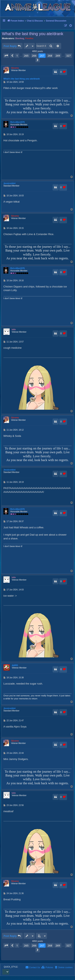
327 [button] (68, 56)
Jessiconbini (9, 183)
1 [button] (17, 56)
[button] (6, 56)
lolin (14, 330)
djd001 (15, 665)
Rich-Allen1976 (18, 122)
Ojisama (15, 68)
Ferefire (29, 38)
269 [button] (58, 56)
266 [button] (34, 56)
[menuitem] (71, 26)
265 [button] (26, 56)
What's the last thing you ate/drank (33, 34)
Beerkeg (20, 38)
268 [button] (50, 56)
